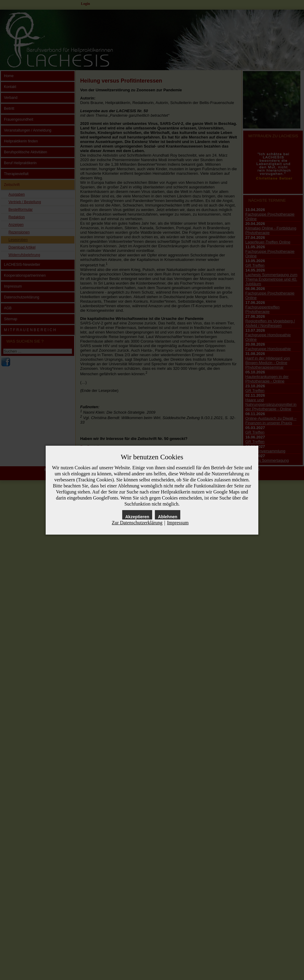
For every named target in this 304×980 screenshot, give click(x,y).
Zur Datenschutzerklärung (137, 523)
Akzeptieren (137, 517)
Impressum (178, 523)
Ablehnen (168, 517)
